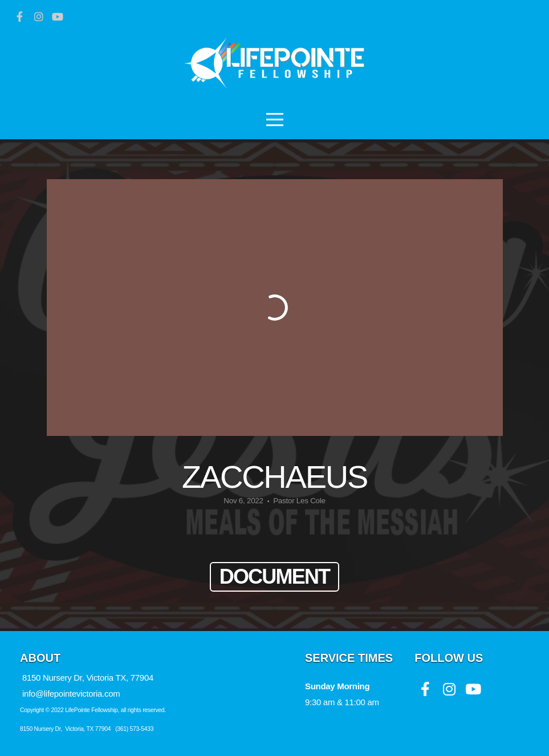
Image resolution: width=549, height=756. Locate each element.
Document (275, 577)
